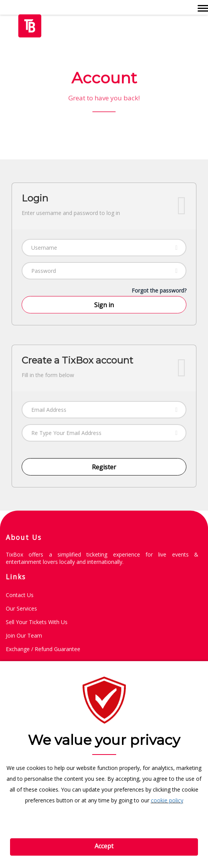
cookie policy (167, 800)
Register (104, 467)
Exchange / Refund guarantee (43, 649)
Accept (104, 846)
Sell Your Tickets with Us (37, 622)
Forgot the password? (159, 290)
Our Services (21, 608)
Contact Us (20, 595)
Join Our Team (24, 635)
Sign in (104, 305)
